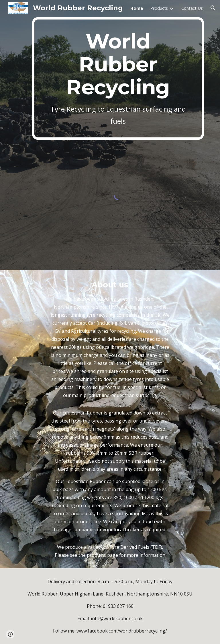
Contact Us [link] (192, 8)
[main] (118, 78)
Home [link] (137, 8)
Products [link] (159, 8)
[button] (213, 8)
